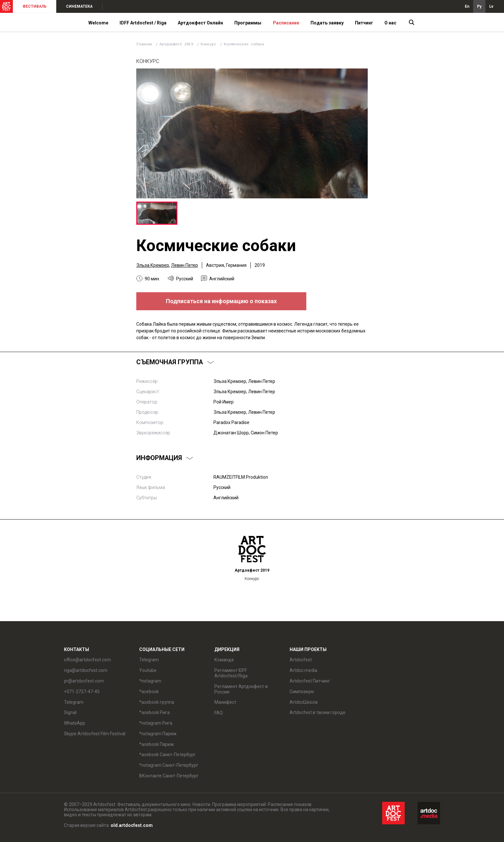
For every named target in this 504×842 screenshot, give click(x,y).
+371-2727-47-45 (82, 692)
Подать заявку (327, 23)
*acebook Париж (157, 744)
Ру (479, 6)
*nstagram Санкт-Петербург (169, 765)
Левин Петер (184, 265)
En (467, 6)
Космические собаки (244, 44)
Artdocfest (301, 660)
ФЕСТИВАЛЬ (35, 6)
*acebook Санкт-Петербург (167, 755)
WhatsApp (75, 723)
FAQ (219, 713)
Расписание (286, 23)
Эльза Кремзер (153, 265)
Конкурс (210, 44)
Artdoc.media (303, 670)
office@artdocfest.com (87, 660)
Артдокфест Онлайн (200, 23)
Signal (70, 712)
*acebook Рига (154, 712)
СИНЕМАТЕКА (79, 6)
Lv (491, 6)
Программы (248, 23)
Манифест (225, 702)
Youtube (148, 670)
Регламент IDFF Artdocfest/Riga (231, 673)
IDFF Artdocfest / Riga (143, 23)
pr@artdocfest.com (84, 681)
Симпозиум (302, 692)
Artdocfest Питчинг (310, 681)
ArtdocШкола (304, 702)
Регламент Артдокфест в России (241, 689)
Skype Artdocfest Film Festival (95, 734)
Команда (224, 660)
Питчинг (364, 23)
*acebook (149, 692)
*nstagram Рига (156, 723)
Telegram (74, 702)
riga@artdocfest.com (86, 670)
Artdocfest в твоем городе (318, 712)
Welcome (98, 23)
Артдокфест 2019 (177, 44)
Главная (144, 44)
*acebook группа (157, 702)
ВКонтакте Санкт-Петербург (169, 776)
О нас (390, 23)
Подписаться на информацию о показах (221, 301)
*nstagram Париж (158, 734)
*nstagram (150, 681)
